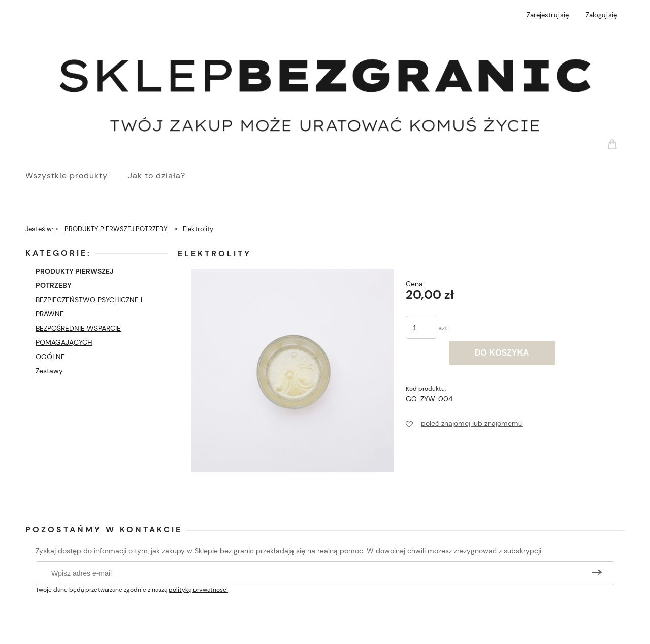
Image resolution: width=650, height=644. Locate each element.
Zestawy (49, 371)
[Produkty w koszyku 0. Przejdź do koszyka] (614, 144)
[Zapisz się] (597, 573)
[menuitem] (77, 176)
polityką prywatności (198, 590)
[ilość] (421, 327)
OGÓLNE (50, 357)
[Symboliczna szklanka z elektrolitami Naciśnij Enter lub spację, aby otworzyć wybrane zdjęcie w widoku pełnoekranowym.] (292, 370)
